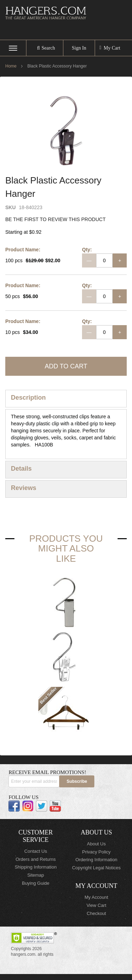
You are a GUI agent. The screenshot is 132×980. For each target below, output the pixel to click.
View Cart (96, 905)
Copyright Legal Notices (96, 868)
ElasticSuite (62, 977)
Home (11, 66)
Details (21, 469)
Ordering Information (96, 860)
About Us (96, 844)
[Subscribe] (77, 781)
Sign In (79, 48)
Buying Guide (36, 883)
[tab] (66, 399)
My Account (96, 897)
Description (28, 398)
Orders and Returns (36, 859)
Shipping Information (36, 867)
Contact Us (36, 851)
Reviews (24, 488)
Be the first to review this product (55, 219)
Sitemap (36, 875)
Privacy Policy (96, 852)
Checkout (96, 913)
